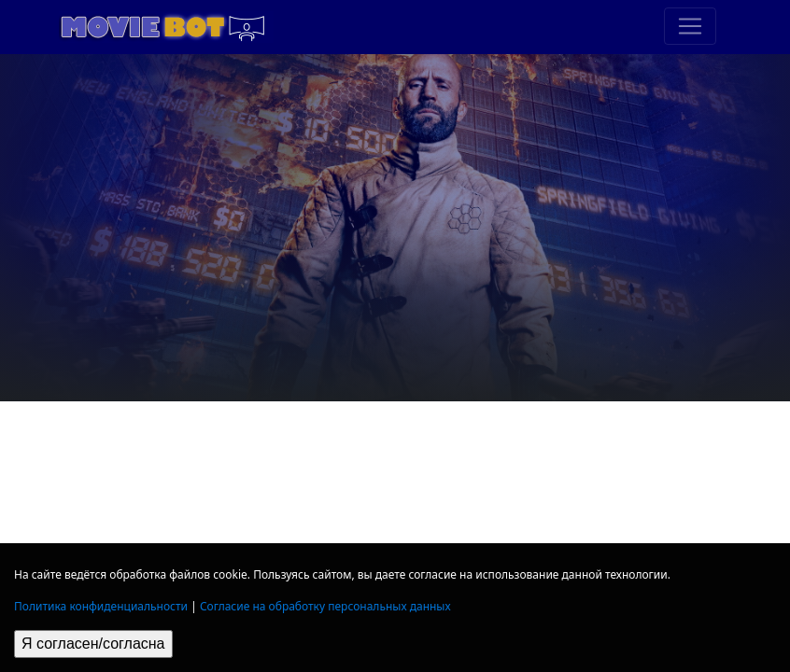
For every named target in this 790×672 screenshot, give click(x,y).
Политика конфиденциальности (101, 606)
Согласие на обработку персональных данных (325, 606)
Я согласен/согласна (93, 644)
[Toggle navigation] (690, 26)
